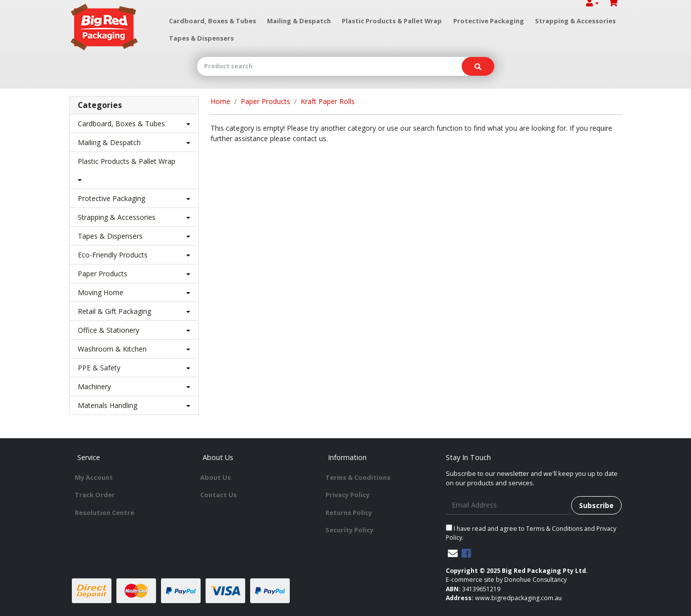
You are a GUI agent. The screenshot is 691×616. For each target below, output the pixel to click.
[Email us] (453, 553)
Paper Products (103, 274)
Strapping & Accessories (575, 21)
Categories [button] (100, 105)
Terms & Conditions (358, 477)
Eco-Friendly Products (113, 255)
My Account (94, 477)
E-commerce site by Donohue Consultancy (506, 580)
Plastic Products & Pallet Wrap (392, 21)
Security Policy (349, 530)
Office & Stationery (108, 330)
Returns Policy (349, 513)
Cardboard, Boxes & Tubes (213, 21)
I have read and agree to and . (531, 533)
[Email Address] (509, 505)
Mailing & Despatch (299, 21)
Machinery (94, 386)
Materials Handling (107, 405)
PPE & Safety (99, 368)
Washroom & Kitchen (112, 349)
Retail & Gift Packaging (114, 311)
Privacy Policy (347, 495)
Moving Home (101, 292)
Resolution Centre (105, 513)
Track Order (95, 495)
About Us (215, 477)
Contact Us (218, 495)
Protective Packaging (489, 21)
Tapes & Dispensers (201, 38)
